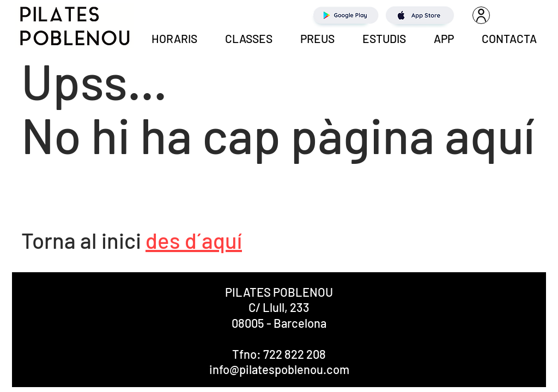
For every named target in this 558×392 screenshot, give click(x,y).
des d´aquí (194, 240)
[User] (481, 15)
